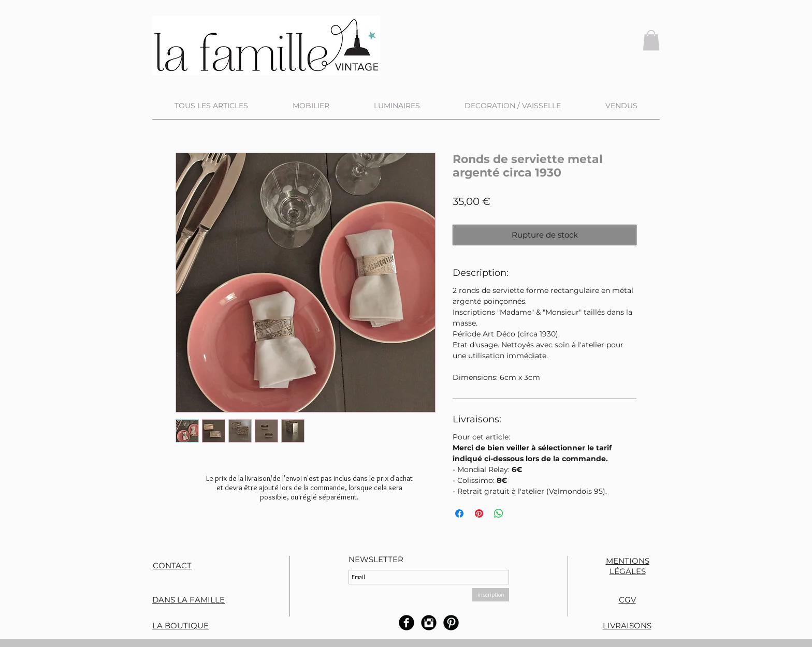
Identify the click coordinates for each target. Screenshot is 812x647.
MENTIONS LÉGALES (628, 566)
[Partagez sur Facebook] (459, 513)
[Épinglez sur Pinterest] (479, 513)
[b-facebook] (407, 623)
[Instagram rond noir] (429, 623)
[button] (651, 40)
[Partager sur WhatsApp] (499, 513)
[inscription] (491, 595)
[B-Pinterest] (451, 623)
